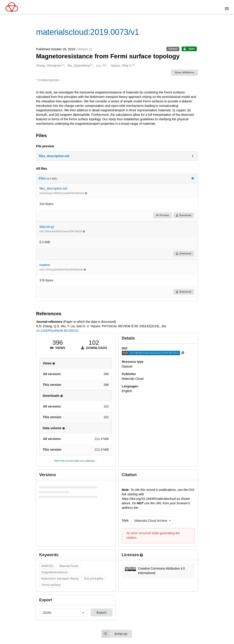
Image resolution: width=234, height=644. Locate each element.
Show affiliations (184, 72)
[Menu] (227, 8)
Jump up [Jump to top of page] (114, 634)
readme (45, 265)
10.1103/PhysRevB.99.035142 (57, 331)
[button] (117, 156)
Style (125, 520)
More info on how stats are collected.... (76, 461)
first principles (94, 579)
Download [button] (183, 215)
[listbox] (152, 521)
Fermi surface (51, 585)
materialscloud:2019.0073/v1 (88, 32)
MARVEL (48, 566)
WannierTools (69, 566)
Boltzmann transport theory (60, 579)
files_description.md (53, 188)
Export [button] (101, 612)
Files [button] (117, 178)
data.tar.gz (47, 227)
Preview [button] (162, 215)
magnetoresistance (54, 572)
